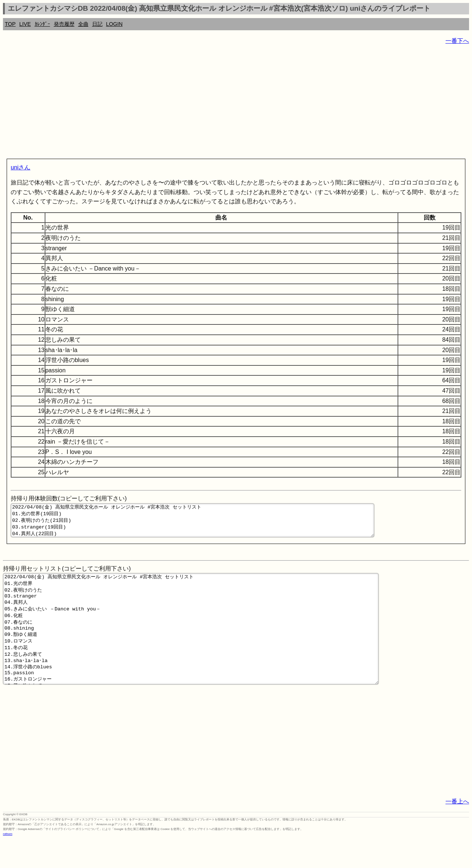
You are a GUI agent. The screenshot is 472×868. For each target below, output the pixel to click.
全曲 (83, 24)
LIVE (25, 24)
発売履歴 (64, 24)
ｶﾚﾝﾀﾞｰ (42, 24)
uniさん (20, 167)
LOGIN (114, 24)
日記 (97, 24)
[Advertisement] (224, 103)
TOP (10, 24)
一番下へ (457, 41)
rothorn (8, 863)
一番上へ (457, 830)
